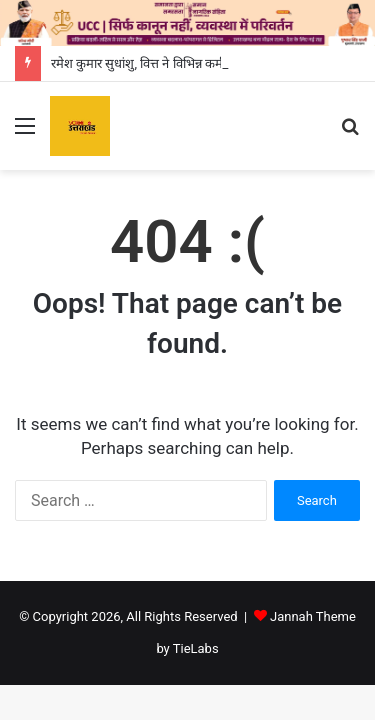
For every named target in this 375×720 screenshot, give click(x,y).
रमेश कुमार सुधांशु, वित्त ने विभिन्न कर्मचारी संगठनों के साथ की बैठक (205, 63)
